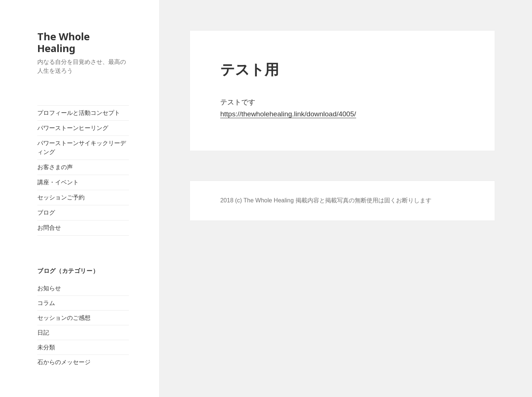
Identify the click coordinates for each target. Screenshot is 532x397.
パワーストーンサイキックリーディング (82, 148)
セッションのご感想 (64, 318)
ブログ (46, 213)
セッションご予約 (61, 197)
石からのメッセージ (64, 362)
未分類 (46, 347)
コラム (46, 303)
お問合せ (49, 228)
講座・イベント (58, 182)
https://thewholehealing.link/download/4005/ (288, 114)
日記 (43, 333)
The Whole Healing (64, 42)
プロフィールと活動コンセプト (79, 113)
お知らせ (49, 288)
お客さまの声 (55, 167)
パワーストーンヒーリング (73, 128)
